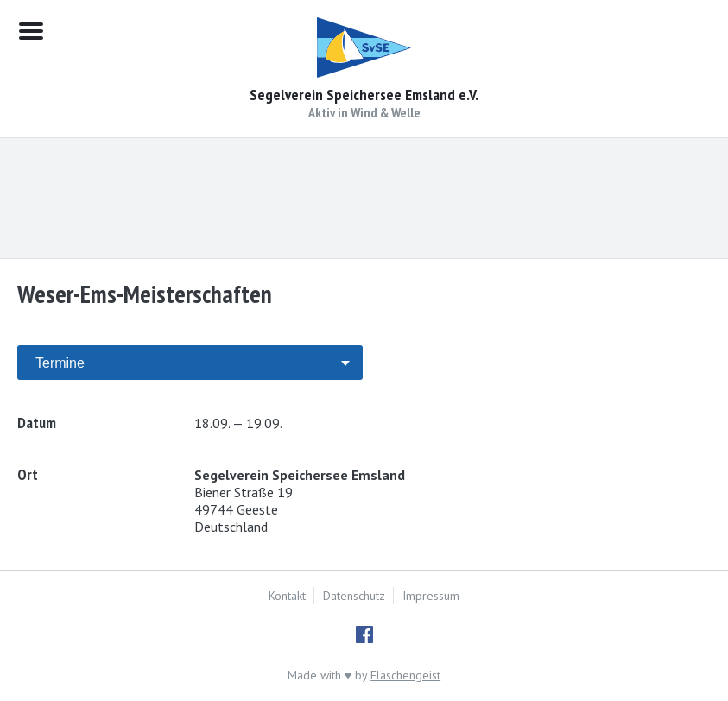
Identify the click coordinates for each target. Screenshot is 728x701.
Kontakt (287, 596)
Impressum (431, 596)
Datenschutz (354, 596)
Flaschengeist (405, 675)
